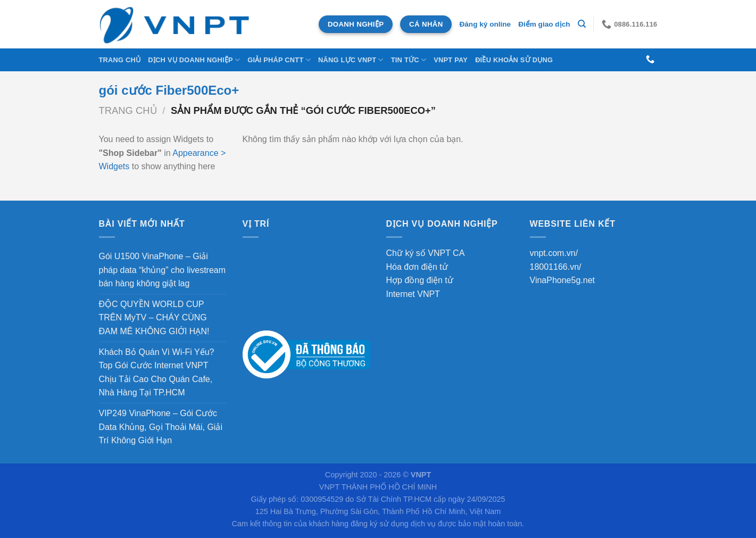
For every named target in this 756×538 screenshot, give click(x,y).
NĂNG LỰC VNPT (351, 60)
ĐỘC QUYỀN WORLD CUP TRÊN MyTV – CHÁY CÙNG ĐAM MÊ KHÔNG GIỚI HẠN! (154, 318)
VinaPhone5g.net (562, 280)
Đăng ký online (485, 24)
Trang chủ (120, 60)
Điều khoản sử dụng (514, 60)
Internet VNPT (413, 294)
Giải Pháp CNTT (279, 60)
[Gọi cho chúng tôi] (650, 60)
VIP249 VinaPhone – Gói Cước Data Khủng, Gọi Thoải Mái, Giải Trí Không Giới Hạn (161, 427)
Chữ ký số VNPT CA (426, 253)
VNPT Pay (451, 60)
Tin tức (409, 60)
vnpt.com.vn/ (554, 253)
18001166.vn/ (556, 267)
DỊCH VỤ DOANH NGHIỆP (194, 60)
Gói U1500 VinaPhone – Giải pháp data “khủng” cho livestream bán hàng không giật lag (163, 270)
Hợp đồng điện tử (420, 280)
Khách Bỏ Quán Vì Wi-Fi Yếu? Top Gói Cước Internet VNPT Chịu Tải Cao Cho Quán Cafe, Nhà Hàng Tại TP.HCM (157, 373)
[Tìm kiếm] (582, 24)
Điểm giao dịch (544, 24)
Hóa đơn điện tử (417, 267)
